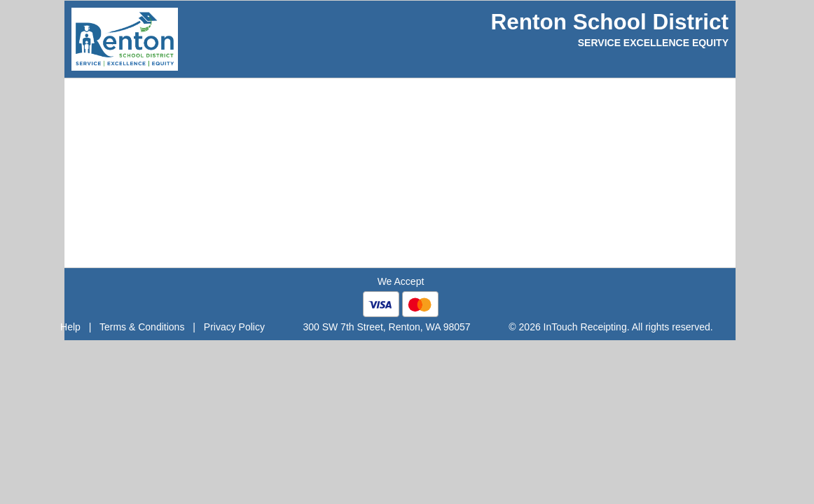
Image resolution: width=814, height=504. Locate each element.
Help (70, 327)
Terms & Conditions (142, 327)
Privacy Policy (234, 327)
